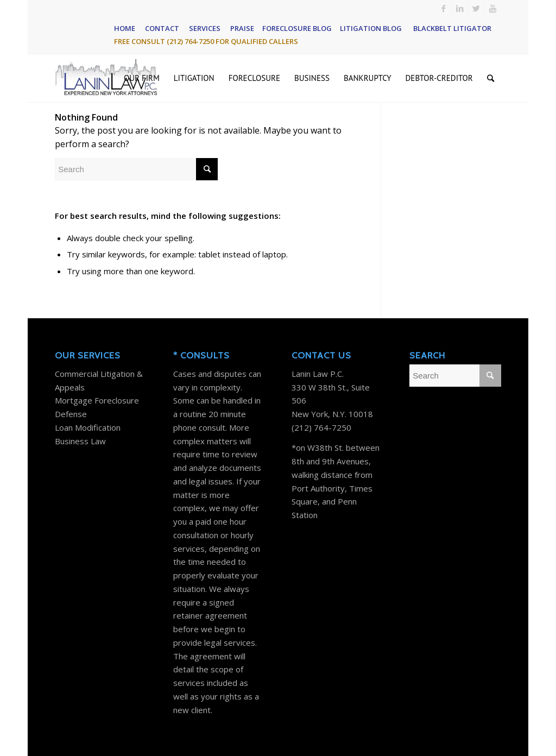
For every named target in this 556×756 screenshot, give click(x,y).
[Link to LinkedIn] (460, 8)
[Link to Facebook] (444, 8)
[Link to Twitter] (476, 8)
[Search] (491, 78)
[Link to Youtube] (493, 8)
